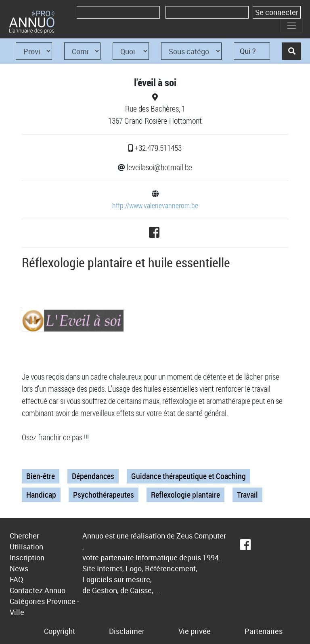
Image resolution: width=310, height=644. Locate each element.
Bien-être (41, 476)
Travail (247, 495)
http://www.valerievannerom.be (155, 205)
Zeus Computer (201, 536)
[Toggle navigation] (291, 25)
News (19, 568)
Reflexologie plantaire (185, 495)
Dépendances (93, 476)
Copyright (60, 631)
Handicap (41, 495)
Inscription (27, 557)
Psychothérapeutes (104, 495)
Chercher (24, 536)
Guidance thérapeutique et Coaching (189, 476)
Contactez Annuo (38, 590)
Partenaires (264, 631)
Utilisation (26, 547)
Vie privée (195, 631)
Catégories (27, 601)
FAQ (16, 579)
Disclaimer (127, 631)
